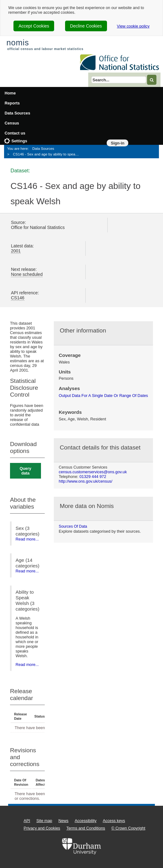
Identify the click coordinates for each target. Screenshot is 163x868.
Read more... (27, 539)
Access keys (114, 821)
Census (12, 123)
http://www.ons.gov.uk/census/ (86, 481)
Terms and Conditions (86, 828)
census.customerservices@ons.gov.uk (93, 472)
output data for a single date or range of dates (103, 396)
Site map (44, 821)
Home (10, 93)
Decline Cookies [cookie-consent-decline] (86, 26)
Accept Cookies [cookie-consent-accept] (34, 26)
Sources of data (73, 526)
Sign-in (117, 143)
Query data (25, 471)
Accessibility (86, 821)
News (64, 821)
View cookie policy (133, 26)
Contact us (15, 133)
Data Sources (18, 113)
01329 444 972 (93, 477)
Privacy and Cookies (42, 828)
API (27, 821)
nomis (18, 43)
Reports (12, 103)
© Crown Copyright (128, 828)
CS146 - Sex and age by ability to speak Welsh (48, 154)
